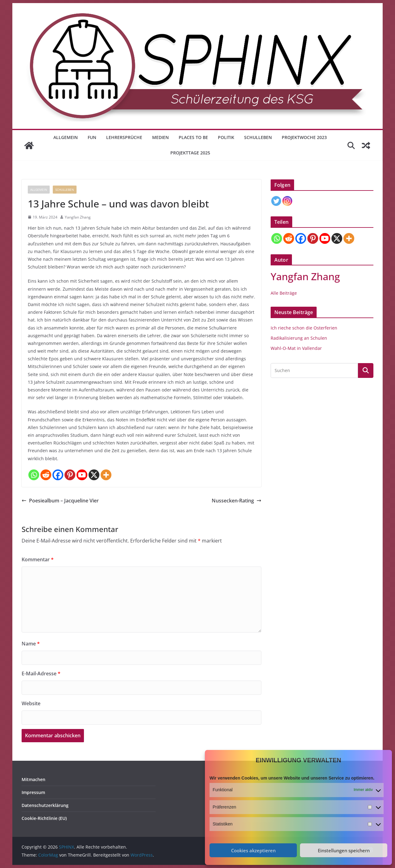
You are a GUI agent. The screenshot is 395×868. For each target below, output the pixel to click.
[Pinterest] (70, 475)
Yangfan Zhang (78, 217)
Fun (92, 137)
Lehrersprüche (124, 137)
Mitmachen (33, 779)
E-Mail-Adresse (41, 674)
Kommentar (38, 559)
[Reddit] (46, 475)
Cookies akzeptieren (253, 850)
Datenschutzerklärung (45, 805)
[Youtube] (82, 475)
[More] (106, 475)
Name (31, 644)
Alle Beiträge (284, 293)
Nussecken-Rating (237, 501)
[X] (94, 475)
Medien (160, 137)
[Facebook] (58, 475)
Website (31, 703)
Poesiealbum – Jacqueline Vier (60, 501)
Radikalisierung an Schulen (299, 338)
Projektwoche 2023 (304, 137)
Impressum (33, 792)
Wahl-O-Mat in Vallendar (296, 348)
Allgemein (66, 137)
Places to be (193, 137)
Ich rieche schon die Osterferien (304, 328)
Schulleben (258, 137)
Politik (226, 137)
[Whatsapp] (34, 475)
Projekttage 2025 (190, 153)
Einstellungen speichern (344, 850)
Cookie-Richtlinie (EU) (44, 818)
